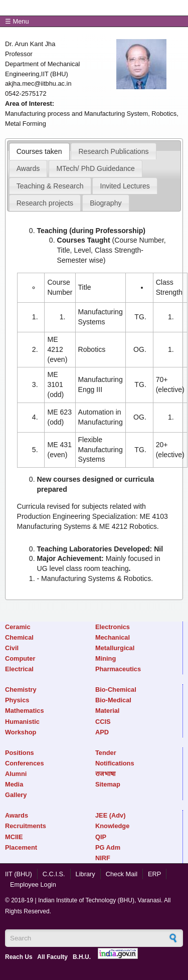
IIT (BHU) (19, 874)
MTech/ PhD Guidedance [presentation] (96, 168)
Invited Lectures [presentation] (125, 186)
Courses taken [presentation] (39, 151)
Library (85, 874)
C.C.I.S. (54, 874)
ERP (154, 874)
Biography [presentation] (106, 203)
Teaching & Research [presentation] (50, 186)
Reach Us (19, 957)
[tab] (39, 151)
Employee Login (33, 885)
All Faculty (52, 957)
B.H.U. (82, 957)
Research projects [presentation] (45, 203)
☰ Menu (17, 21)
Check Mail (122, 874)
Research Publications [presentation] (113, 151)
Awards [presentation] (28, 168)
